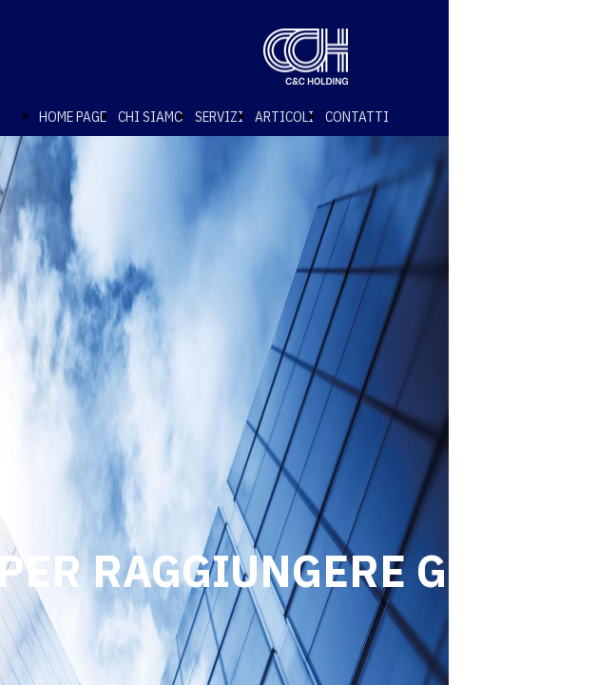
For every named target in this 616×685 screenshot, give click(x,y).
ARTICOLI (284, 117)
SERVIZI (219, 117)
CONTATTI (357, 117)
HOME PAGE (73, 117)
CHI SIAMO (151, 117)
